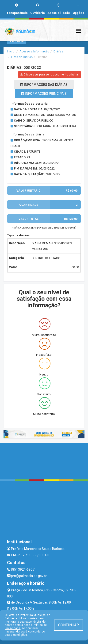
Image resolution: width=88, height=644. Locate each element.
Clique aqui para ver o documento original (50, 75)
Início (11, 51)
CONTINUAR (69, 625)
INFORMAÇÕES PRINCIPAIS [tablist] (44, 94)
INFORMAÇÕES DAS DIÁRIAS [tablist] (44, 85)
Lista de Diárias (22, 57)
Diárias (58, 51)
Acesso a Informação (34, 51)
